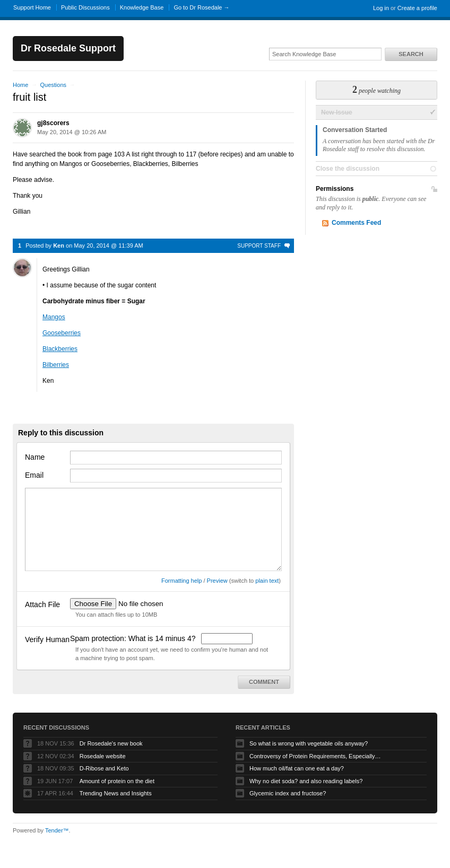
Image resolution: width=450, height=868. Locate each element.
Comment (264, 682)
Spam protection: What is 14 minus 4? (134, 638)
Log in (381, 8)
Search (411, 54)
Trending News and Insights (116, 793)
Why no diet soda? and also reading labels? (306, 781)
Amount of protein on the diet (117, 781)
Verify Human (47, 639)
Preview (217, 581)
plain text (267, 581)
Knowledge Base (142, 7)
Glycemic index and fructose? (288, 793)
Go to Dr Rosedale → (201, 7)
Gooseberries (62, 333)
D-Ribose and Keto (104, 768)
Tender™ (57, 830)
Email (34, 475)
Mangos (54, 317)
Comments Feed (356, 223)
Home (20, 85)
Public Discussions (85, 7)
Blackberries (60, 349)
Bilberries (56, 365)
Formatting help (181, 581)
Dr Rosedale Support (68, 48)
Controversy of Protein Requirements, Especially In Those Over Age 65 (316, 756)
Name (35, 457)
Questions (53, 85)
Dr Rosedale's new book (111, 743)
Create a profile (417, 8)
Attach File (42, 604)
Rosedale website (103, 756)
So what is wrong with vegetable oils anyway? (309, 743)
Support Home (32, 7)
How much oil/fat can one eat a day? (297, 768)
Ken (59, 246)
